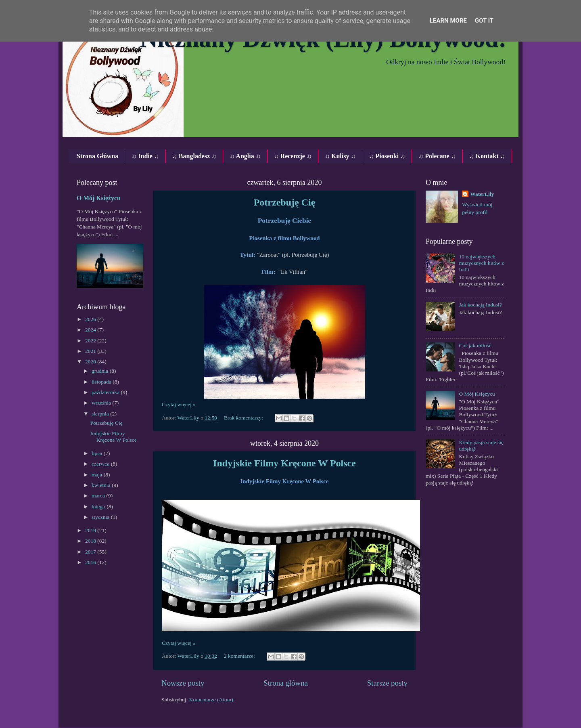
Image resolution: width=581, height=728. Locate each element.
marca (99, 496)
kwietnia (102, 485)
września (102, 403)
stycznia (101, 517)
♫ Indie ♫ (145, 156)
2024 (91, 330)
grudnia (101, 371)
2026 (91, 319)
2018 (91, 541)
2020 (91, 362)
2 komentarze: (240, 656)
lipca (98, 453)
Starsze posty (387, 683)
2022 (91, 341)
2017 (91, 552)
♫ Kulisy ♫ (340, 156)
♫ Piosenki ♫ (387, 156)
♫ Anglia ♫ (245, 156)
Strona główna (286, 683)
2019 (91, 530)
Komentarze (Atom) (211, 700)
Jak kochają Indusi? (480, 305)
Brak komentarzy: (244, 418)
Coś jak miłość (475, 345)
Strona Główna (97, 156)
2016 (91, 562)
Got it (484, 21)
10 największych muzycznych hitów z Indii (481, 263)
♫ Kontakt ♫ (487, 156)
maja (98, 475)
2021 (91, 351)
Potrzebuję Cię (285, 202)
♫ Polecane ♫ (437, 156)
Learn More (448, 21)
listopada (102, 382)
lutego (99, 507)
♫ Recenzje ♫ (293, 156)
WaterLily (482, 194)
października (106, 392)
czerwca (101, 464)
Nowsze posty (183, 683)
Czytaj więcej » (179, 404)
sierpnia (101, 414)
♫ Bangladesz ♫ (194, 156)
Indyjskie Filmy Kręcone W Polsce (284, 463)
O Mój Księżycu (99, 198)
